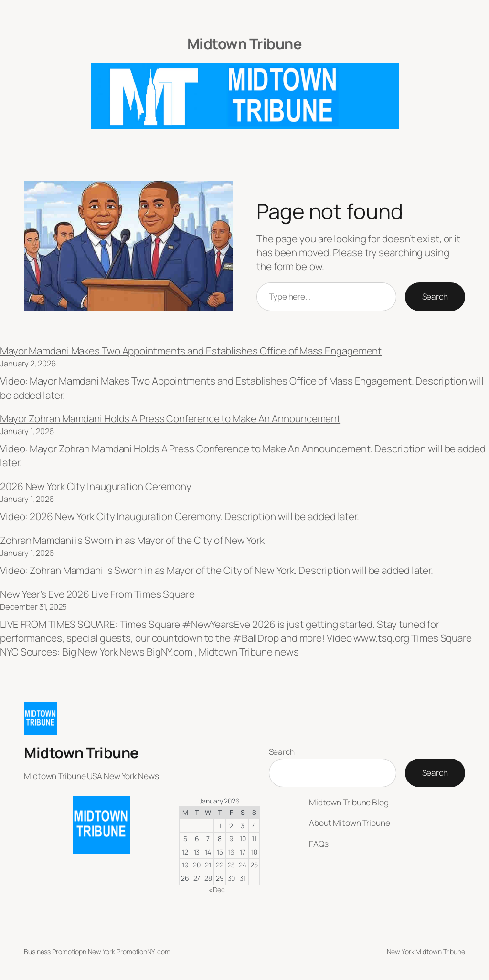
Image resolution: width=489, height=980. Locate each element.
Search (435, 296)
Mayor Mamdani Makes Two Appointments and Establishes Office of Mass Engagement (191, 351)
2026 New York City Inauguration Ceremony (96, 486)
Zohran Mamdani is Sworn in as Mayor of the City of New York (132, 540)
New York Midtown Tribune (426, 952)
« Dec (217, 890)
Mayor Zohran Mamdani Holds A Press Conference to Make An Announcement (170, 418)
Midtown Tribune (245, 43)
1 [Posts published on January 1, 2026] (220, 826)
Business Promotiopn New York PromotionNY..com (97, 952)
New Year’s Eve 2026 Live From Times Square (97, 594)
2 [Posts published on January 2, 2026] (231, 826)
